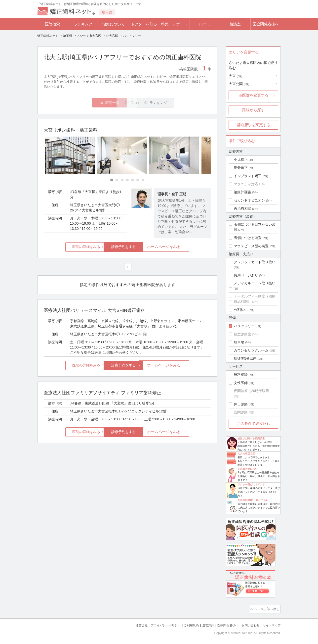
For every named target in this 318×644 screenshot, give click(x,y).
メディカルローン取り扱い (255, 283)
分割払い (241, 310)
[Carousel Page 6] (138, 180)
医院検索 (52, 24)
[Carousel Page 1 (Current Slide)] (112, 180)
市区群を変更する (253, 95)
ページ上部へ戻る (267, 609)
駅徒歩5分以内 (245, 358)
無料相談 (241, 375)
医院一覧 (78, 103)
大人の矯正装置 (246, 454)
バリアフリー (244, 326)
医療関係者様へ (266, 24)
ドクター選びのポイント (251, 484)
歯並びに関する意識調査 (251, 438)
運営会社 (132, 624)
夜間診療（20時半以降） (253, 391)
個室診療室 (242, 334)
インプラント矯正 (248, 176)
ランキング (83, 24)
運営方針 (203, 624)
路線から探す (253, 110)
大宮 (236, 76)
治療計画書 (242, 192)
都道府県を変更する (254, 125)
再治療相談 (242, 208)
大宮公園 (239, 84)
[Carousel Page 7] (143, 180)
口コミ (205, 24)
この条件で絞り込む (254, 423)
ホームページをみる (183, 247)
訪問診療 (241, 412)
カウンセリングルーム (251, 350)
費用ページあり (246, 275)
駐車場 (239, 342)
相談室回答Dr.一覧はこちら (253, 500)
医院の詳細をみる (72, 247)
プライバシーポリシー (158, 624)
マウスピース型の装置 (251, 246)
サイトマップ (271, 624)
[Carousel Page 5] (133, 180)
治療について (114, 24)
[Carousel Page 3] (122, 180)
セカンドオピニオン (249, 200)
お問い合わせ (248, 624)
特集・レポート (174, 24)
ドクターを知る (144, 24)
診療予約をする (127, 247)
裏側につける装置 (248, 238)
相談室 (235, 24)
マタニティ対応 (246, 184)
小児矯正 (241, 159)
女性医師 (241, 383)
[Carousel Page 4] (127, 180)
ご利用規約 (185, 624)
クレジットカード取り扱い (255, 262)
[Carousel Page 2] (117, 180)
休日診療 (241, 404)
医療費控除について (249, 469)
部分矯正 (241, 168)
